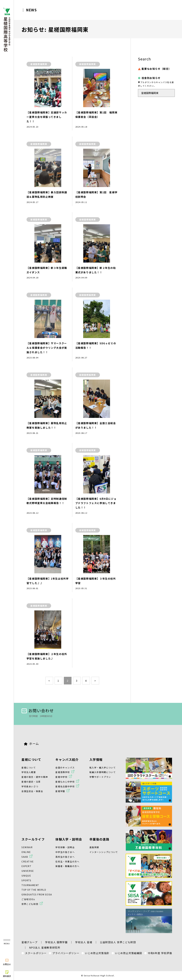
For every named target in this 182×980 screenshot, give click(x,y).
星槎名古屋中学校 (65, 786)
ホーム (31, 744)
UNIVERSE (28, 871)
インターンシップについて (104, 852)
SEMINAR (27, 847)
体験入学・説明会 (69, 839)
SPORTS (26, 880)
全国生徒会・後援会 (32, 791)
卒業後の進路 (99, 839)
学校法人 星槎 (84, 942)
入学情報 (96, 759)
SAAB (25, 857)
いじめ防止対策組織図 (129, 953)
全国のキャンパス (65, 768)
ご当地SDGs (28, 899)
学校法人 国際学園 (56, 942)
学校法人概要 (29, 772)
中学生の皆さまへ (65, 852)
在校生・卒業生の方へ (67, 862)
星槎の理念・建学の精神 (35, 777)
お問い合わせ (38, 710)
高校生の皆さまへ (65, 857)
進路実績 (94, 847)
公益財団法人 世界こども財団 (118, 942)
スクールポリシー (36, 953)
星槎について (31, 759)
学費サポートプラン (100, 777)
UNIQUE (26, 876)
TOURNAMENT (30, 885)
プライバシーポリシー (66, 953)
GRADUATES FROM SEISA (37, 894)
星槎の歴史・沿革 (31, 782)
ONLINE (26, 852)
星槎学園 (60, 791)
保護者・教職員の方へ (67, 866)
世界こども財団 (30, 904)
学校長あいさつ (30, 786)
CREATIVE (28, 862)
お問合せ (7, 962)
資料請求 (7, 974)
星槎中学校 (61, 777)
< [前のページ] (49, 681)
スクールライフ (33, 839)
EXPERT (26, 866)
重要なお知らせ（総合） (155, 69)
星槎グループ (30, 942)
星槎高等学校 (63, 772)
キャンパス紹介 (67, 759)
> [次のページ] (95, 681)
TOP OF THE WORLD (34, 890)
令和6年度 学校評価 (160, 953)
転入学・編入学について (103, 768)
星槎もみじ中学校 (65, 782)
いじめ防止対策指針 (97, 953)
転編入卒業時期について (103, 772)
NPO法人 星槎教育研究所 (45, 948)
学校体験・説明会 (65, 847)
